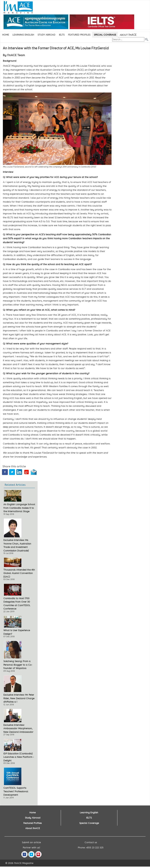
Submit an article (31, 842)
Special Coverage (105, 35)
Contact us (91, 842)
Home (6, 35)
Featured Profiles (79, 35)
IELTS (62, 35)
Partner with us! (31, 848)
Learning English (23, 35)
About (128, 35)
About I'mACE (33, 828)
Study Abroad (46, 35)
